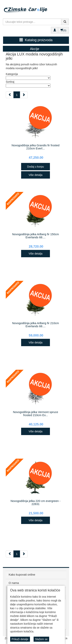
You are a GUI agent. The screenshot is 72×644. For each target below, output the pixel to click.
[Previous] (10, 95)
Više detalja (36, 175)
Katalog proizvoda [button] (36, 40)
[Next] (24, 95)
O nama (14, 583)
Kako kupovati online (22, 575)
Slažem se (41, 639)
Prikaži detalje (20, 639)
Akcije (35, 49)
